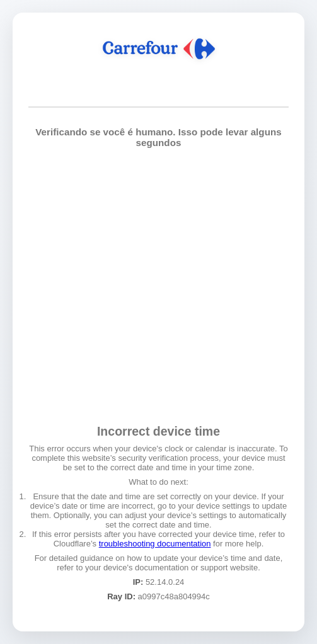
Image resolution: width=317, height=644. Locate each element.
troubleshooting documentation (155, 544)
